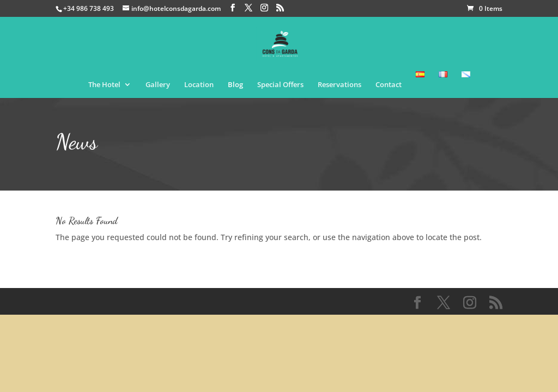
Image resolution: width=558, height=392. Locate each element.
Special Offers (280, 85)
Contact (389, 85)
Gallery (158, 85)
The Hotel (104, 85)
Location (199, 85)
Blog (235, 85)
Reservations (339, 85)
